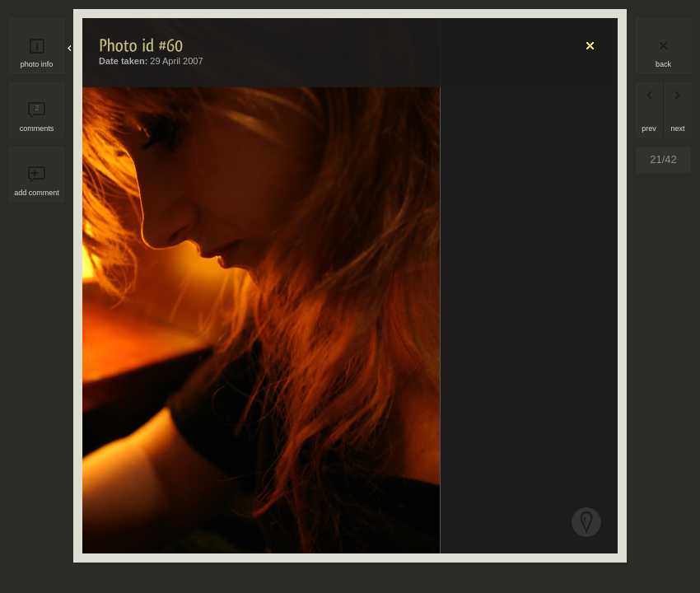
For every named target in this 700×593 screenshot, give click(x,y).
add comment (37, 193)
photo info (37, 64)
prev (649, 128)
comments (37, 118)
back (663, 64)
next (677, 128)
